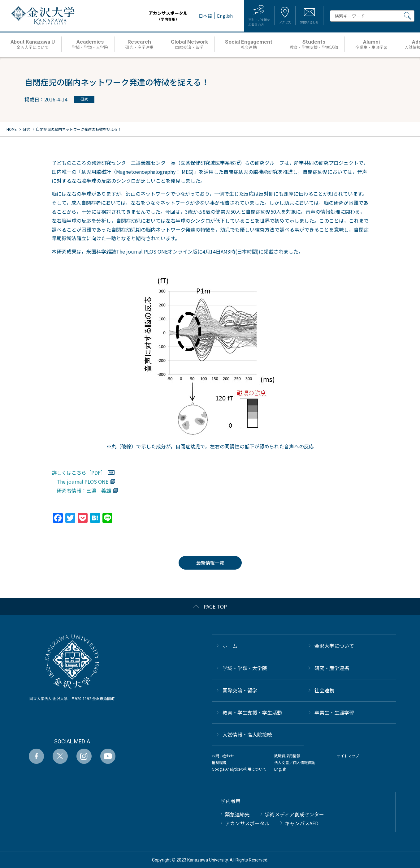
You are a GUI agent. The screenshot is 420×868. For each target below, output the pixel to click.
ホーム (230, 646)
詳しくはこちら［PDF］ (79, 472)
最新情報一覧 (210, 563)
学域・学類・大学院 (245, 668)
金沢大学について (334, 646)
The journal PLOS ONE (82, 481)
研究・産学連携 (332, 668)
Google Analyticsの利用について (239, 769)
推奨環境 (219, 762)
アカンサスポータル (150, 16)
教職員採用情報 (287, 756)
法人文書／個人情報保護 (295, 762)
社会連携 (324, 690)
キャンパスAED (302, 823)
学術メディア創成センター (294, 814)
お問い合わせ (223, 756)
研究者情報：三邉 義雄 (84, 490)
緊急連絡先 (237, 814)
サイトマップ (348, 756)
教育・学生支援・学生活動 (252, 712)
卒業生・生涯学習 (334, 712)
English (280, 769)
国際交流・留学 (240, 690)
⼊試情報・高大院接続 (247, 734)
